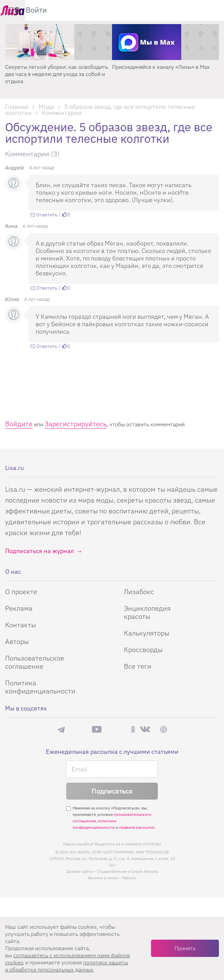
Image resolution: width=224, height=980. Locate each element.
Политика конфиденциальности (40, 687)
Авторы (17, 641)
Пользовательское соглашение (35, 662)
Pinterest (164, 730)
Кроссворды (143, 650)
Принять (185, 948)
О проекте (21, 592)
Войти (203, 10)
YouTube (97, 729)
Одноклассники (133, 729)
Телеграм (61, 729)
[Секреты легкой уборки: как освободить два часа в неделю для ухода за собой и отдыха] (59, 42)
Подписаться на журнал (40, 551)
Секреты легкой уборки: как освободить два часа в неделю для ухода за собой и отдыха (57, 74)
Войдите (19, 424)
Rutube (116, 730)
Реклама (19, 608)
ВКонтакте (145, 729)
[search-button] (185, 10)
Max (78, 730)
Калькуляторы (147, 633)
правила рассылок (137, 827)
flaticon (129, 878)
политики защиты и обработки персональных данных (67, 966)
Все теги (138, 666)
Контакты (21, 625)
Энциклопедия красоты (147, 612)
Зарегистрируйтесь (76, 424)
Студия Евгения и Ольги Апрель (128, 871)
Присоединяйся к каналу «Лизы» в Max (161, 67)
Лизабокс (139, 592)
